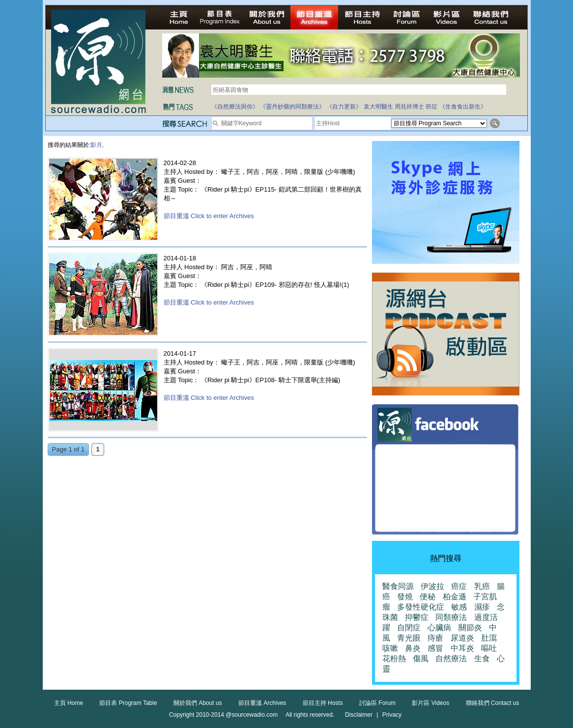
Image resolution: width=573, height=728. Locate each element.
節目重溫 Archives (262, 703)
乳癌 (482, 586)
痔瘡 (435, 638)
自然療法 (451, 658)
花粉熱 (394, 658)
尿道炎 (462, 638)
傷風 (421, 658)
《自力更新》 (344, 107)
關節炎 (470, 628)
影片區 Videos (430, 703)
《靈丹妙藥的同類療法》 (292, 107)
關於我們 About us (198, 703)
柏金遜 (455, 597)
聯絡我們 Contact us (493, 703)
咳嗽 (390, 648)
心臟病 (439, 628)
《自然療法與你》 (235, 107)
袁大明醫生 (378, 107)
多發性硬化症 (421, 607)
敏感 (459, 607)
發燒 (405, 597)
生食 (482, 658)
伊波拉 (432, 586)
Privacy (392, 715)
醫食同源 (398, 586)
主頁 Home (69, 703)
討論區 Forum (377, 703)
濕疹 (482, 607)
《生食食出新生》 (463, 107)
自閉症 (409, 628)
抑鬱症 (417, 617)
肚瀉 (489, 638)
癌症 (431, 107)
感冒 (435, 648)
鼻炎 (413, 648)
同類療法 (451, 617)
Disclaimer (359, 715)
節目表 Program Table (128, 703)
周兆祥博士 (409, 107)
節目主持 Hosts (323, 703)
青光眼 (409, 638)
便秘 (428, 597)
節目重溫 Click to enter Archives (209, 216)
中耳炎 (462, 648)
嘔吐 (489, 648)
